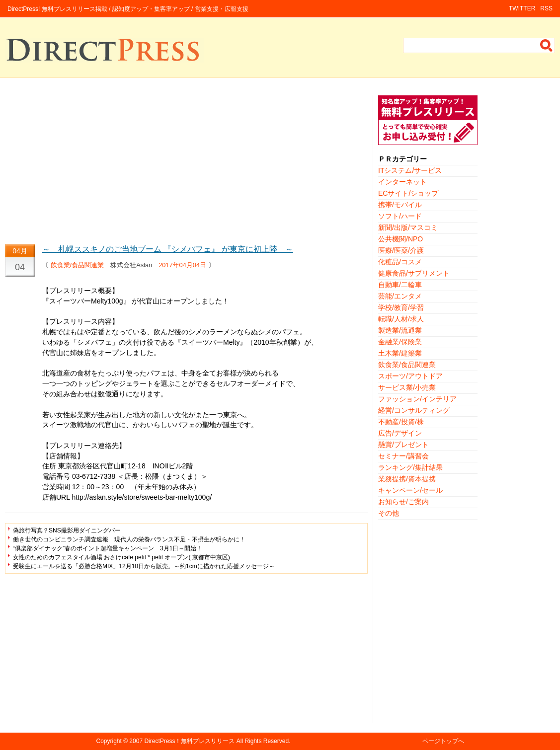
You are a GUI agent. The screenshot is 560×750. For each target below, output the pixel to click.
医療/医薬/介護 (401, 250)
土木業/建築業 (400, 353)
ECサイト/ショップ (408, 193)
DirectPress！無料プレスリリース (189, 741)
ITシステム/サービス (410, 170)
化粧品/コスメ (400, 262)
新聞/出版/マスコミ (408, 227)
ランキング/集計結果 (410, 467)
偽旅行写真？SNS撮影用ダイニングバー (67, 530)
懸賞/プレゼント (403, 445)
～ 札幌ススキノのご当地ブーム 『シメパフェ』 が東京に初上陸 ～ (168, 249)
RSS (546, 8)
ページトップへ (443, 741)
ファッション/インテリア (417, 399)
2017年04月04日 (182, 265)
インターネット (402, 182)
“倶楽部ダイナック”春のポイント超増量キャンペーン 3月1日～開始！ (108, 548)
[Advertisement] (186, 165)
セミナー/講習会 (403, 456)
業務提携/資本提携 (407, 479)
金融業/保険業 (400, 342)
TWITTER (522, 8)
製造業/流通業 (400, 330)
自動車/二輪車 (400, 285)
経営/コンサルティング (414, 410)
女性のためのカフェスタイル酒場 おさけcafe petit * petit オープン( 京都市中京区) (121, 557)
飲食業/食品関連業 (78, 265)
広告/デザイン (400, 433)
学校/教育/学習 (401, 307)
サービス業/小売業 (407, 387)
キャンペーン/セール (410, 490)
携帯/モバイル (400, 205)
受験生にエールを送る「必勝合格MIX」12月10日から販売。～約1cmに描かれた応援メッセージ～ (144, 566)
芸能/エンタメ (400, 296)
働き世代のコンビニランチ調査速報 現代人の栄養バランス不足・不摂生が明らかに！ (129, 539)
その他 (389, 513)
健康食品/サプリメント (414, 273)
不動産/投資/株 (401, 422)
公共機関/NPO (400, 239)
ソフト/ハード (400, 216)
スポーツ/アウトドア (410, 376)
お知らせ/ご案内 (403, 502)
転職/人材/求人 (401, 319)
